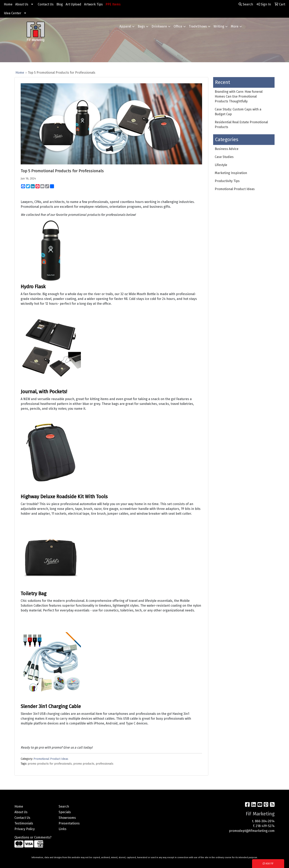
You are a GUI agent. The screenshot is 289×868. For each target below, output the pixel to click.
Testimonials (24, 823)
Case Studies (224, 157)
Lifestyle (221, 165)
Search (246, 4)
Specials (65, 812)
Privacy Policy (25, 829)
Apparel (125, 26)
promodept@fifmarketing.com (252, 831)
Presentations (69, 823)
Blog (60, 4)
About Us (22, 4)
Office (178, 26)
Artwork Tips (93, 4)
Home (8, 4)
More (235, 26)
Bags (141, 26)
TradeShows (198, 26)
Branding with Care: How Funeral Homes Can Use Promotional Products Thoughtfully (239, 96)
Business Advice (227, 149)
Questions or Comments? (33, 837)
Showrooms (67, 818)
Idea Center (13, 13)
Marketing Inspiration (231, 173)
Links (63, 829)
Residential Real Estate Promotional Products (241, 125)
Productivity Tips (227, 181)
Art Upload (73, 4)
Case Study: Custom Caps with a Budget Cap (238, 112)
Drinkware (159, 26)
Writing (219, 26)
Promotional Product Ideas (51, 759)
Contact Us (46, 4)
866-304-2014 (265, 821)
